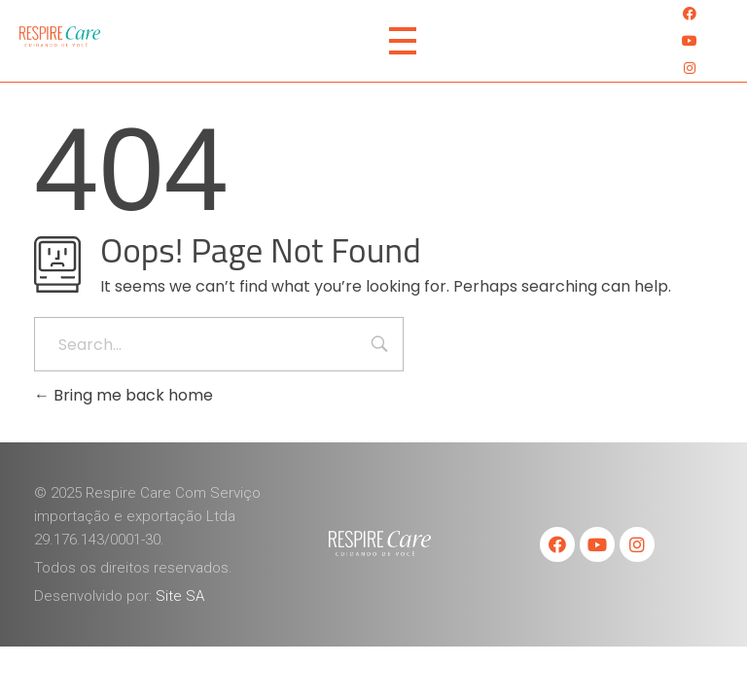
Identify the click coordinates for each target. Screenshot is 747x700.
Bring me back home (124, 395)
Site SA (180, 596)
